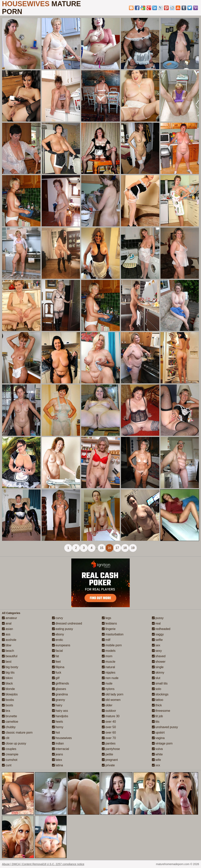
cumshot (10, 760)
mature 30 (111, 716)
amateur (9, 618)
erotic (58, 640)
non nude (110, 678)
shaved (159, 656)
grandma (60, 694)
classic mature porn (17, 733)
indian (58, 743)
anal (7, 623)
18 (125, 548)
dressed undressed (67, 623)
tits (156, 722)
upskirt (158, 733)
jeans (58, 754)
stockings (160, 694)
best (7, 662)
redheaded (161, 629)
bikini (7, 678)
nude (107, 683)
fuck (57, 673)
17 (117, 548)
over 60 (109, 733)
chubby (9, 727)
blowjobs (10, 694)
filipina (58, 667)
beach (8, 651)
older (107, 705)
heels (58, 722)
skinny (158, 673)
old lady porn (113, 694)
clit (6, 738)
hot (56, 733)
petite (108, 754)
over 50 (109, 727)
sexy (157, 651)
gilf (56, 678)
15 (102, 548)
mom (107, 656)
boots (8, 705)
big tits (8, 673)
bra (6, 711)
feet (56, 662)
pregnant (110, 760)
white (157, 754)
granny (59, 700)
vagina (158, 738)
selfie (157, 640)
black (7, 683)
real (156, 623)
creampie (10, 754)
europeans (61, 645)
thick (157, 705)
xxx (156, 765)
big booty (10, 667)
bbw (7, 645)
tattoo (158, 700)
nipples (109, 673)
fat (56, 656)
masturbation (113, 634)
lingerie (109, 629)
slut (156, 678)
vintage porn (162, 743)
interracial (61, 749)
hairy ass (60, 711)
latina (58, 765)
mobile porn (112, 645)
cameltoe (10, 722)
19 (133, 548)
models (109, 651)
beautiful (10, 656)
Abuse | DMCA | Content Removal (22, 864)
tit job (157, 716)
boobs (8, 700)
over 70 (109, 738)
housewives (62, 738)
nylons (108, 689)
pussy (158, 618)
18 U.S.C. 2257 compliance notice (64, 864)
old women (111, 700)
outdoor (109, 711)
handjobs (60, 716)
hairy (57, 705)
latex (57, 760)
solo (157, 689)
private (108, 765)
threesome (161, 711)
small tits (160, 683)
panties (109, 743)
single (158, 667)
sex (156, 645)
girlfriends (61, 683)
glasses (59, 689)
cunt (7, 765)
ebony (58, 634)
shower (159, 662)
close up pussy (14, 743)
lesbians (109, 623)
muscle (109, 662)
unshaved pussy (165, 727)
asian (7, 629)
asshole (9, 640)
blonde (8, 689)
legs (107, 618)
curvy (58, 618)
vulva (157, 749)
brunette (9, 716)
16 (109, 548)
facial (57, 651)
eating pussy (63, 629)
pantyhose (111, 749)
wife (156, 760)
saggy (158, 634)
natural (108, 667)
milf (106, 640)
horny (58, 727)
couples (9, 749)
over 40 (109, 722)
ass (6, 634)
